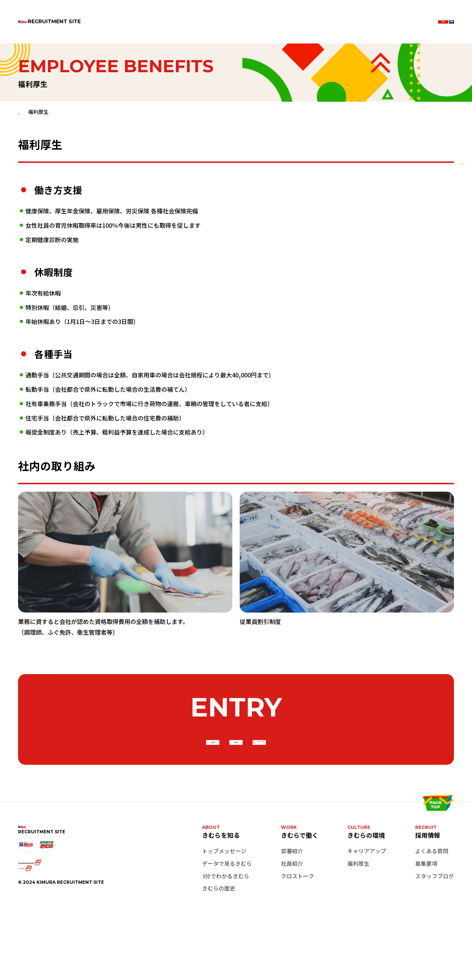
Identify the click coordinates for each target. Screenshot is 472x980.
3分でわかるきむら (226, 908)
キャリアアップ (367, 883)
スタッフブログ (435, 908)
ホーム (26, 112)
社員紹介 (292, 895)
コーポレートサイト (45, 929)
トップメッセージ (224, 883)
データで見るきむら (227, 895)
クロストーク (298, 908)
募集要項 (426, 895)
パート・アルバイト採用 (348, 758)
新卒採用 (124, 758)
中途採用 (236, 758)
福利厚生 (358, 895)
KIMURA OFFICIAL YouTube (69, 919)
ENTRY (374, 21)
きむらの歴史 (219, 920)
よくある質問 (432, 883)
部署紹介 (292, 883)
